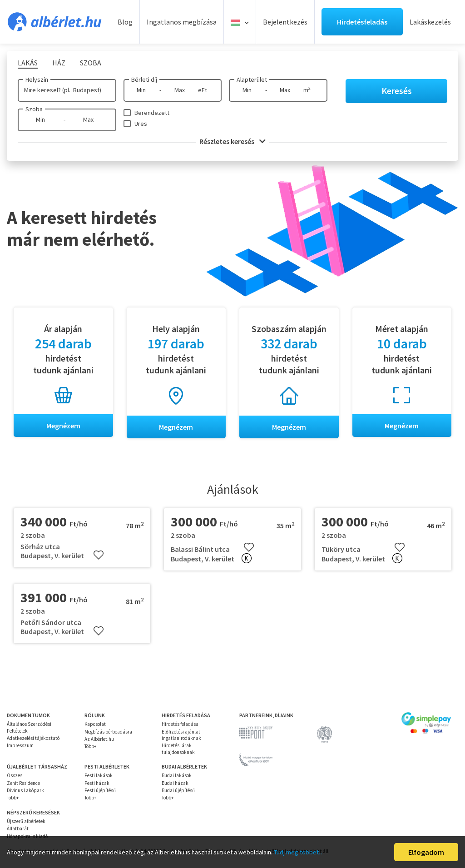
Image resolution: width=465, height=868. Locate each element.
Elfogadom (426, 852)
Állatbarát (18, 828)
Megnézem (63, 426)
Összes (15, 775)
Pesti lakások (99, 775)
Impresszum (20, 745)
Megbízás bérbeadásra (108, 732)
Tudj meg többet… (299, 852)
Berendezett (152, 113)
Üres (141, 124)
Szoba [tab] (91, 63)
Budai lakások (177, 775)
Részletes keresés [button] (232, 141)
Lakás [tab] (28, 63)
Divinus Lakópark (25, 790)
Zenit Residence (23, 783)
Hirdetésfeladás (362, 22)
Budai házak (175, 783)
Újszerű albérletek (26, 821)
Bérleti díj (144, 79)
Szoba (34, 109)
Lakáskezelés (430, 22)
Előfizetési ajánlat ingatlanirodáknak (181, 735)
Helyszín (37, 79)
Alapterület (252, 79)
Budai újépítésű (178, 790)
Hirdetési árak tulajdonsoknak (178, 749)
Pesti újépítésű (100, 790)
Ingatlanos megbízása (182, 22)
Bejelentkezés (285, 22)
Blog (125, 22)
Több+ (90, 746)
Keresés (397, 91)
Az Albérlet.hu (99, 739)
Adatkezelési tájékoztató (33, 738)
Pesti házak (97, 783)
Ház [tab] (59, 63)
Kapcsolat (95, 724)
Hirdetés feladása (180, 724)
